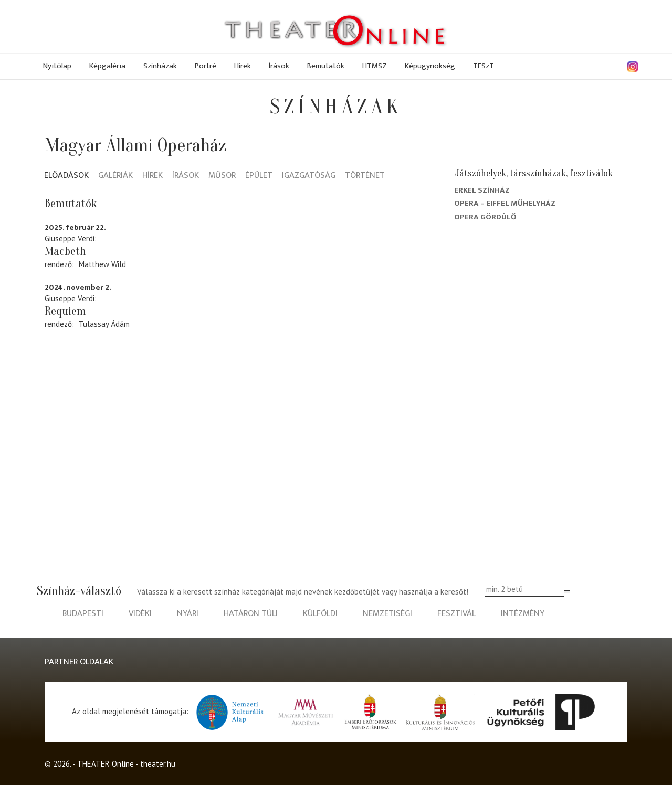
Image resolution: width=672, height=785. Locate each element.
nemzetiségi (387, 614)
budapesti (83, 614)
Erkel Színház (482, 190)
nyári (188, 614)
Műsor (222, 176)
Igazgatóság (309, 176)
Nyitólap (57, 66)
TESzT (484, 66)
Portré (206, 66)
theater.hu (158, 764)
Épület (259, 176)
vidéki (140, 614)
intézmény (523, 614)
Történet (365, 176)
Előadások (66, 176)
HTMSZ (375, 66)
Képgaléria (107, 66)
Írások (279, 66)
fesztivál (456, 614)
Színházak (160, 66)
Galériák (115, 176)
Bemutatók (326, 66)
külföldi (320, 614)
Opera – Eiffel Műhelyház (505, 203)
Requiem (65, 311)
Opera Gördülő (485, 217)
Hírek (243, 66)
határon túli (251, 614)
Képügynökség (430, 66)
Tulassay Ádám (104, 324)
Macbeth (65, 251)
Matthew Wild (102, 264)
